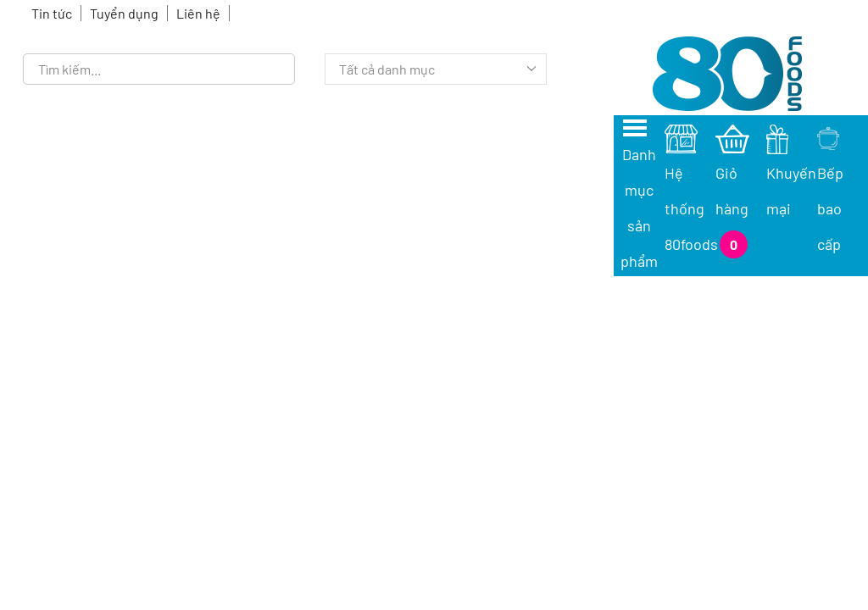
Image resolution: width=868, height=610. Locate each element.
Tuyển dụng (124, 13)
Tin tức (52, 13)
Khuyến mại (791, 173)
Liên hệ (198, 13)
